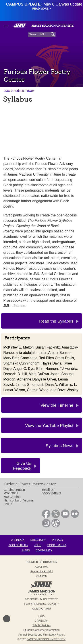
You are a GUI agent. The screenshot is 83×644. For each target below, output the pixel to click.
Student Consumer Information (41, 630)
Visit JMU (41, 576)
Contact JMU (41, 609)
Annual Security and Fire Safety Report (41, 635)
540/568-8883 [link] (51, 493)
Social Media (57, 545)
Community (44, 551)
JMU (7, 91)
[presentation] (41, 128)
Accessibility (18, 545)
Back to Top (7, 619)
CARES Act (41, 621)
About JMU (41, 567)
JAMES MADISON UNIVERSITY (46, 639)
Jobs (38, 545)
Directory (38, 540)
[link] (46, 517)
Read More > (42, 9)
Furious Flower (24, 91)
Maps (26, 551)
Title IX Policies (42, 625)
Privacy (58, 540)
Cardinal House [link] (14, 490)
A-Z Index (18, 540)
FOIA (41, 616)
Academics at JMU (41, 571)
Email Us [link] (48, 490)
